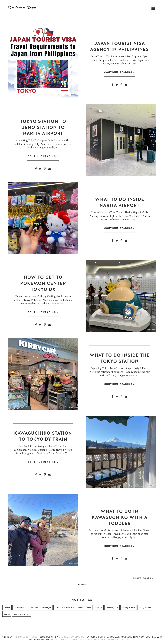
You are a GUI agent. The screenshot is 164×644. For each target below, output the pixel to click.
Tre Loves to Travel (25, 637)
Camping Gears (22, 614)
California (19, 608)
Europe (98, 608)
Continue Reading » (120, 73)
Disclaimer (108, 640)
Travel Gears (85, 608)
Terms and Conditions (85, 640)
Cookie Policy (126, 640)
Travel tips (33, 608)
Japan (7, 614)
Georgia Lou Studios (72, 637)
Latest (7, 608)
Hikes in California (65, 608)
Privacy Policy (60, 640)
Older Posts (143, 578)
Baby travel (145, 608)
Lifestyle (47, 608)
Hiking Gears (129, 608)
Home (82, 584)
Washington (112, 608)
